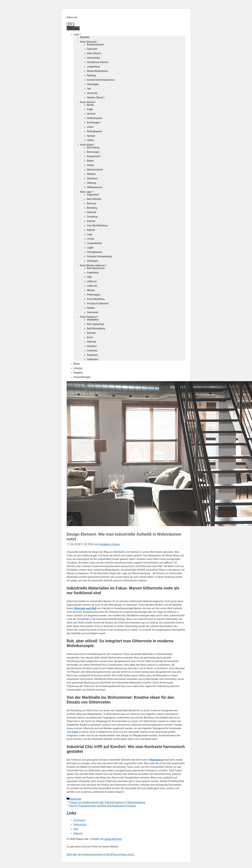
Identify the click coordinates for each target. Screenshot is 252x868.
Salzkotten (93, 359)
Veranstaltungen (82, 377)
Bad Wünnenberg (96, 328)
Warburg (91, 183)
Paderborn (93, 355)
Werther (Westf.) (96, 98)
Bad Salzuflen (94, 199)
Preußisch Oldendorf (98, 303)
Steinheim (92, 178)
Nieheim (91, 174)
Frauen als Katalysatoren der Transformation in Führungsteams (107, 802)
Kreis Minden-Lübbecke (94, 265)
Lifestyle (78, 368)
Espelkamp (93, 273)
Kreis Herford (88, 102)
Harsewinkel (93, 58)
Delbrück (92, 342)
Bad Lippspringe (96, 324)
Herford (91, 114)
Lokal (77, 34)
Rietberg (91, 75)
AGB (76, 829)
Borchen (91, 333)
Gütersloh (92, 49)
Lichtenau (92, 351)
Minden (91, 290)
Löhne (90, 127)
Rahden (91, 308)
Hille (89, 277)
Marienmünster (95, 170)
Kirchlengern (94, 123)
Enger (90, 109)
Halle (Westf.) (94, 53)
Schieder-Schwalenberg (99, 256)
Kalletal (91, 230)
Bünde (90, 105)
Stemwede (93, 312)
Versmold (92, 93)
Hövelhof (92, 346)
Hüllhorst (92, 281)
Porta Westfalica (96, 299)
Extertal (91, 221)
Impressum (79, 820)
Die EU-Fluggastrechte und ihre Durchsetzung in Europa (103, 806)
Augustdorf (93, 195)
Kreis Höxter (88, 145)
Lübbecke (92, 286)
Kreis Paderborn (90, 317)
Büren (90, 337)
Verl (89, 89)
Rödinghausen (95, 131)
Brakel (90, 161)
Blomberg (92, 208)
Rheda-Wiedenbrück (98, 71)
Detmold (91, 212)
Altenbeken (93, 320)
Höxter (91, 165)
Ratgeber (78, 373)
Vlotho (90, 140)
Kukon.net (72, 17)
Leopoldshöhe (94, 243)
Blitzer (77, 364)
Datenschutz (80, 824)
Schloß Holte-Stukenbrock (101, 80)
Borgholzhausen (96, 45)
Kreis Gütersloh (89, 42)
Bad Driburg (93, 147)
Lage (90, 234)
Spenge (91, 136)
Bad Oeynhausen (96, 268)
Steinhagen (93, 84)
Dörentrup (92, 217)
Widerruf (78, 833)
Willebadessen (95, 187)
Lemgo (91, 239)
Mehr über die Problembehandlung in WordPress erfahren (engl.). (101, 854)
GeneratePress (113, 839)
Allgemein (75, 799)
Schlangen (93, 261)
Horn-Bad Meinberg (97, 225)
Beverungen (93, 152)
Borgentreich (94, 156)
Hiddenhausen (95, 118)
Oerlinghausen (95, 252)
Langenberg (93, 67)
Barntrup (92, 203)
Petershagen (94, 295)
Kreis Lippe (87, 192)
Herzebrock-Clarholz (98, 62)
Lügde (90, 248)
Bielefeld (85, 37)
